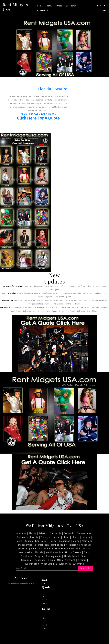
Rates (50, 6)
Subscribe (85, 568)
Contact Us (43, 11)
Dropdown (72, 6)
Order (59, 6)
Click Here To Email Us (45, 622)
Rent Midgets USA (15, 7)
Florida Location (53, 89)
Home (40, 6)
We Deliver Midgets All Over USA (55, 526)
